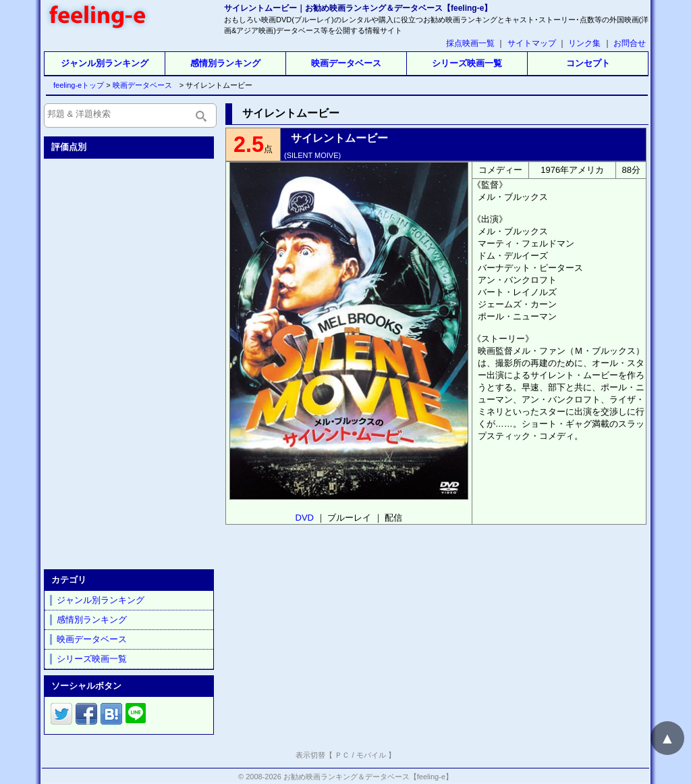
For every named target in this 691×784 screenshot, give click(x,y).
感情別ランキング (225, 63)
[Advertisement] (130, 361)
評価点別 (69, 147)
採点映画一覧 (470, 43)
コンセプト (588, 63)
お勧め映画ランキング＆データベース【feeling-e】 (368, 777)
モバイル (371, 755)
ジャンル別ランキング (105, 63)
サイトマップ (532, 43)
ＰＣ (342, 755)
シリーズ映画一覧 (467, 63)
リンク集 (584, 43)
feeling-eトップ (76, 85)
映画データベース (346, 63)
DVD (305, 518)
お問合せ (630, 43)
